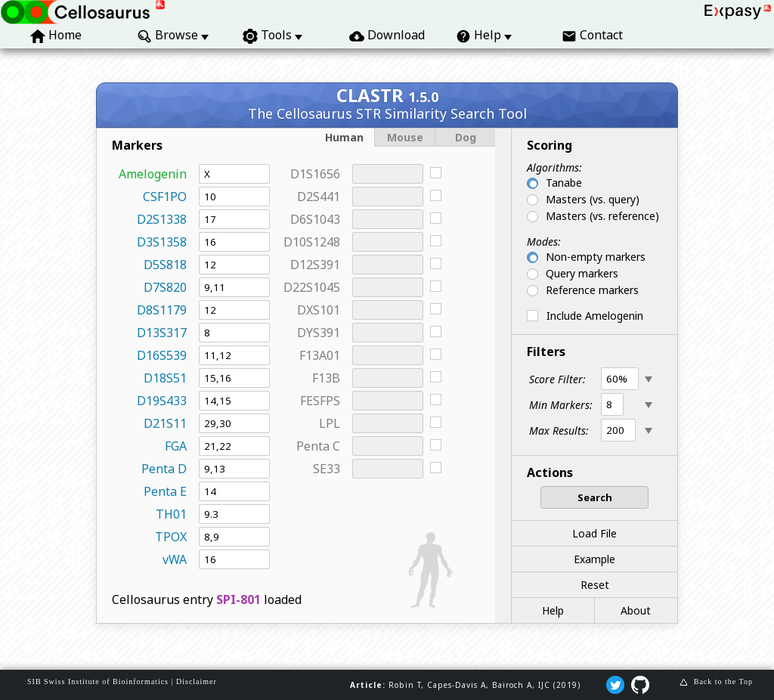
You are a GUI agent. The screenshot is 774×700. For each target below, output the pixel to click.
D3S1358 (162, 242)
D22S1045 (312, 287)
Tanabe (564, 183)
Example (594, 559)
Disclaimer (197, 681)
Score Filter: (557, 379)
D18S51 (165, 378)
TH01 (171, 514)
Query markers (582, 273)
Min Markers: (561, 405)
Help (553, 610)
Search (595, 497)
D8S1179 (162, 310)
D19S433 (162, 401)
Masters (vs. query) (593, 199)
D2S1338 (162, 219)
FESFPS (320, 401)
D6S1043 (315, 219)
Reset (595, 585)
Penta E (165, 491)
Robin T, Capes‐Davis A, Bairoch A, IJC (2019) (485, 685)
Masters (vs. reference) (602, 216)
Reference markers (592, 290)
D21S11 (165, 423)
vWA (175, 559)
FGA (176, 446)
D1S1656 (315, 174)
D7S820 (165, 287)
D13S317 (162, 333)
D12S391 (315, 265)
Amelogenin (153, 174)
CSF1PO (165, 197)
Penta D (164, 469)
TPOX (171, 537)
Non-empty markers (596, 257)
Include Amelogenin (595, 316)
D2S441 (319, 197)
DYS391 (319, 333)
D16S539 (162, 355)
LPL (330, 423)
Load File (594, 533)
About (636, 610)
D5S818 (165, 265)
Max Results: (559, 431)
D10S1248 (312, 242)
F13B (326, 378)
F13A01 (320, 355)
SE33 (327, 469)
